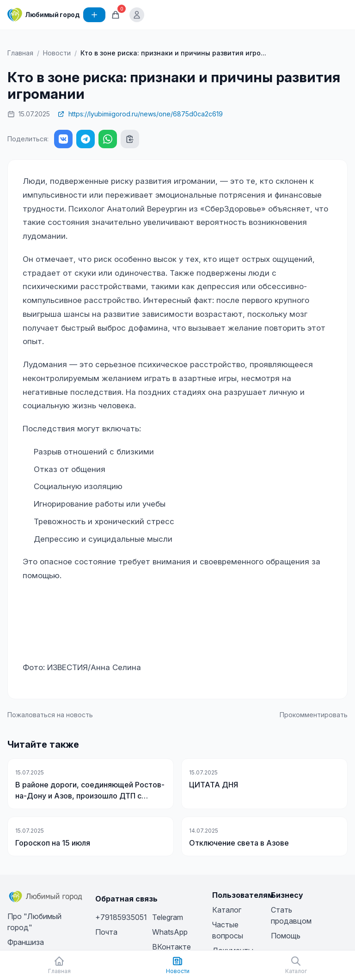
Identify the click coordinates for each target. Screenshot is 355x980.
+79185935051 (121, 917)
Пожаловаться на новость (50, 715)
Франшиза (26, 942)
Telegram (168, 917)
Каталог (227, 910)
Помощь (286, 936)
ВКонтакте (171, 947)
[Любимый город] (43, 15)
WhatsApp (170, 932)
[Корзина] (116, 15)
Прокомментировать (314, 715)
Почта (106, 932)
